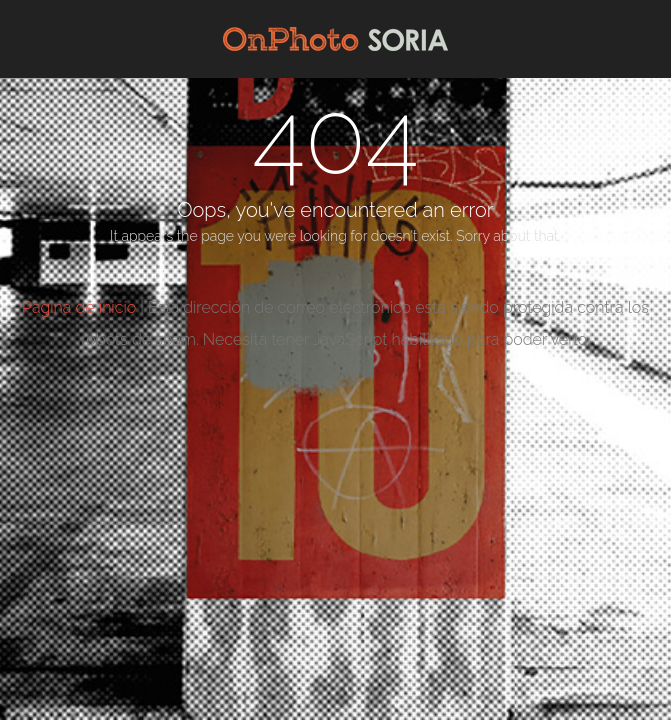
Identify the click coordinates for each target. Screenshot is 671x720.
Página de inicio (79, 307)
